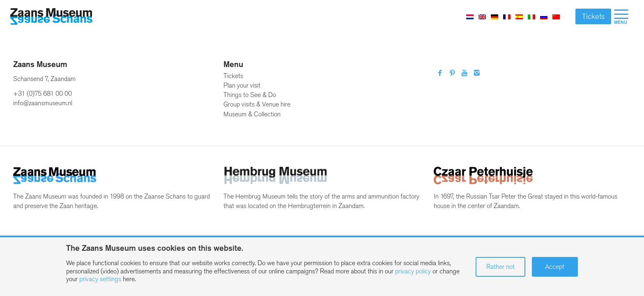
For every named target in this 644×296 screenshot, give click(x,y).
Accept (555, 267)
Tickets (593, 16)
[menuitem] (621, 16)
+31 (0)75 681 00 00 (43, 94)
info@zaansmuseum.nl (43, 103)
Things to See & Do (250, 95)
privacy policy (413, 271)
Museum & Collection (252, 114)
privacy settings (100, 279)
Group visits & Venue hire (257, 104)
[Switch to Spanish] (519, 16)
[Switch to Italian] (531, 16)
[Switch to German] (494, 16)
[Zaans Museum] (51, 17)
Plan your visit (242, 85)
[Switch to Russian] (544, 16)
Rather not (500, 267)
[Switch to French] (507, 16)
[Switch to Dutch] (470, 16)
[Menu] (621, 16)
